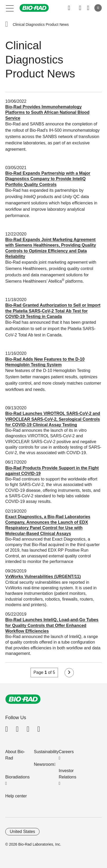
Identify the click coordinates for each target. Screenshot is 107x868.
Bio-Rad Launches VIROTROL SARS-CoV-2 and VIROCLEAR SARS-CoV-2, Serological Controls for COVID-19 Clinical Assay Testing (53, 419)
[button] (7, 24)
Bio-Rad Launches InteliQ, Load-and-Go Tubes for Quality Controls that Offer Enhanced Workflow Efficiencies (52, 625)
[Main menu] (10, 8)
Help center (16, 796)
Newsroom (44, 764)
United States (22, 832)
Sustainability (46, 752)
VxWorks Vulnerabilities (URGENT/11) (43, 577)
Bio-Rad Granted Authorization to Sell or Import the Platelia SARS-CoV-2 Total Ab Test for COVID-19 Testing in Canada (53, 311)
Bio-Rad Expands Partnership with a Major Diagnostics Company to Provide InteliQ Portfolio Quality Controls (48, 179)
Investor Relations (68, 774)
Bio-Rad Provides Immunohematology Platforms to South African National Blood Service (47, 112)
